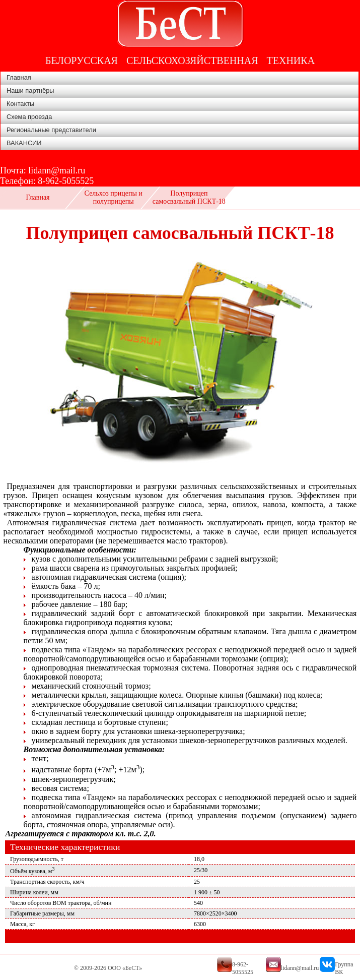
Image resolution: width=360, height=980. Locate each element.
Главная (19, 77)
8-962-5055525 (66, 181)
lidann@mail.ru (57, 170)
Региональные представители (51, 130)
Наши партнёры (30, 90)
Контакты (20, 104)
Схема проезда (29, 117)
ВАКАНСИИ (24, 143)
